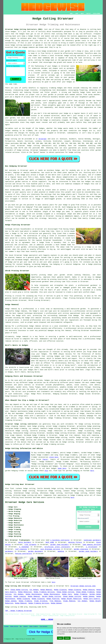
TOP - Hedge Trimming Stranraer (19, 611)
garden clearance (81, 549)
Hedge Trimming (81, 594)
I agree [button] (60, 638)
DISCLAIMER (97, 14)
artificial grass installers (57, 547)
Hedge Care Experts (92, 599)
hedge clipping (59, 426)
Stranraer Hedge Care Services (25, 502)
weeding (61, 551)
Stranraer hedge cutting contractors (21, 424)
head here (62, 468)
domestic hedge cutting (81, 428)
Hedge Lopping (20, 596)
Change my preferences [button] (78, 638)
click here (54, 457)
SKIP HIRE (50, 542)
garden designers (35, 551)
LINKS (77, 14)
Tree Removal (55, 601)
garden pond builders (88, 551)
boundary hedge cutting (57, 433)
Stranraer (43, 139)
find (12, 489)
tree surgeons (30, 545)
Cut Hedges (34, 590)
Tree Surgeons (43, 626)
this (46, 471)
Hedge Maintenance (34, 594)
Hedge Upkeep (89, 596)
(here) (45, 459)
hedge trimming (77, 495)
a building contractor (60, 540)
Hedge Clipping (60, 590)
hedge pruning (38, 426)
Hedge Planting (53, 599)
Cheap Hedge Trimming (85, 592)
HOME (71, 14)
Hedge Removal (46, 590)
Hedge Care (67, 594)
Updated (25, 626)
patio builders (25, 542)
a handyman (24, 547)
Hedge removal (11, 309)
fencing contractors (24, 554)
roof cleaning (21, 549)
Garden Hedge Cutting (52, 596)
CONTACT (89, 14)
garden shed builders (59, 545)
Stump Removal (69, 601)
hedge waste (63, 128)
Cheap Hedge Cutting (19, 590)
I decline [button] (67, 638)
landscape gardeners (92, 540)
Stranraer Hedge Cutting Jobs (83, 586)
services (16, 152)
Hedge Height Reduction (71, 599)
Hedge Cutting (14, 626)
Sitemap (6, 626)
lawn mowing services (92, 545)
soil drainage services (50, 549)
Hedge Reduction (25, 592)
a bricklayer (92, 547)
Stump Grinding (41, 601)
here (92, 471)
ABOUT (82, 14)
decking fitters (75, 542)
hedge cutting (70, 56)
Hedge (7, 139)
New (21, 626)
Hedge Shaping (89, 590)
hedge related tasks (52, 440)
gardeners (9, 551)
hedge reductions (55, 431)
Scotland (79, 440)
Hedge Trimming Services (44, 592)
